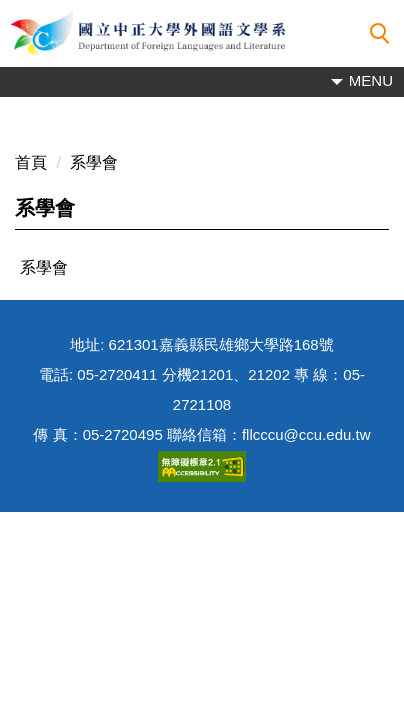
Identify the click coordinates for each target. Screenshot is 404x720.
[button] (380, 34)
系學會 (94, 162)
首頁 (31, 162)
